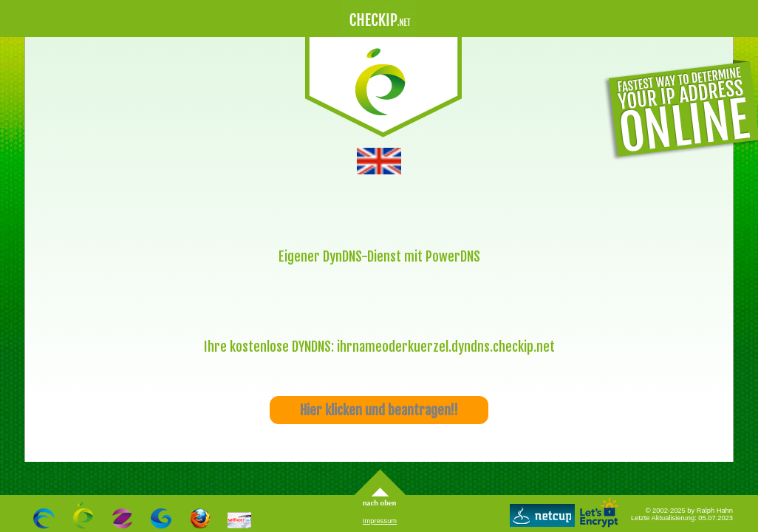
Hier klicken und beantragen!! (379, 410)
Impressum (380, 521)
